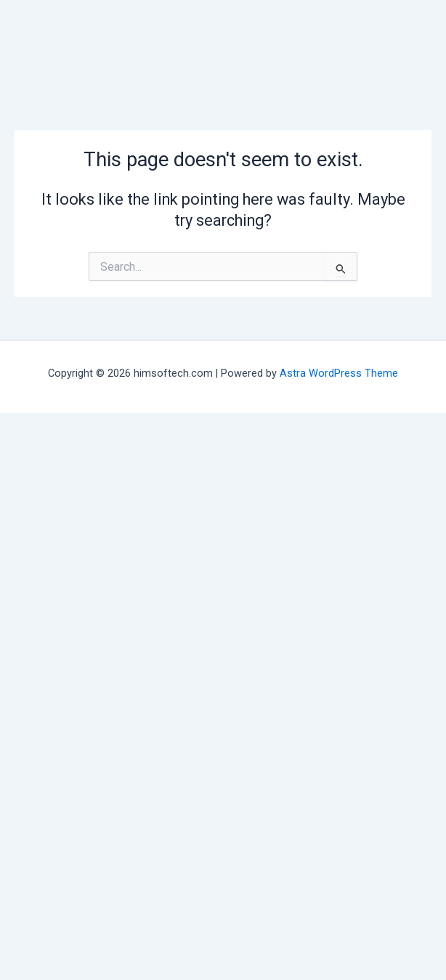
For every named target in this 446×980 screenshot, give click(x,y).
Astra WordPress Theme (339, 373)
